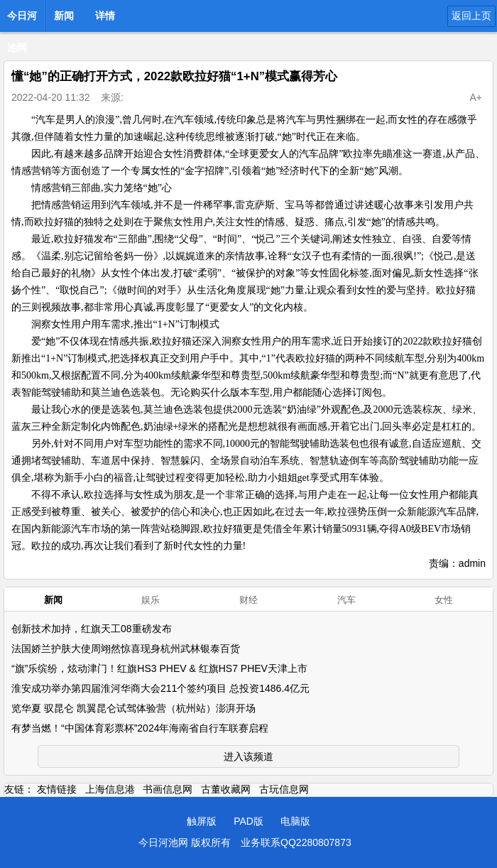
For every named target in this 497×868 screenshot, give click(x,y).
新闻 (64, 16)
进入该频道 (248, 756)
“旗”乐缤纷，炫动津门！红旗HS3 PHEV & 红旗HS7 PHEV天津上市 (159, 668)
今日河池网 (22, 20)
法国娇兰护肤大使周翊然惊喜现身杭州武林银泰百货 (126, 649)
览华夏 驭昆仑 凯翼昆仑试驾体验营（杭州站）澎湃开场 (133, 708)
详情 (105, 16)
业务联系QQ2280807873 (296, 842)
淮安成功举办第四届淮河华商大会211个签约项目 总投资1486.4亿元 (160, 688)
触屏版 (202, 821)
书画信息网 (168, 789)
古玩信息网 (284, 789)
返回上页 (471, 16)
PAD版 (248, 821)
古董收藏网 (226, 789)
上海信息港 (110, 789)
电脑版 (295, 821)
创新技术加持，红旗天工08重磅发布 (92, 629)
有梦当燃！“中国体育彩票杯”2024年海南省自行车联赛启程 (140, 728)
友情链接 (57, 789)
